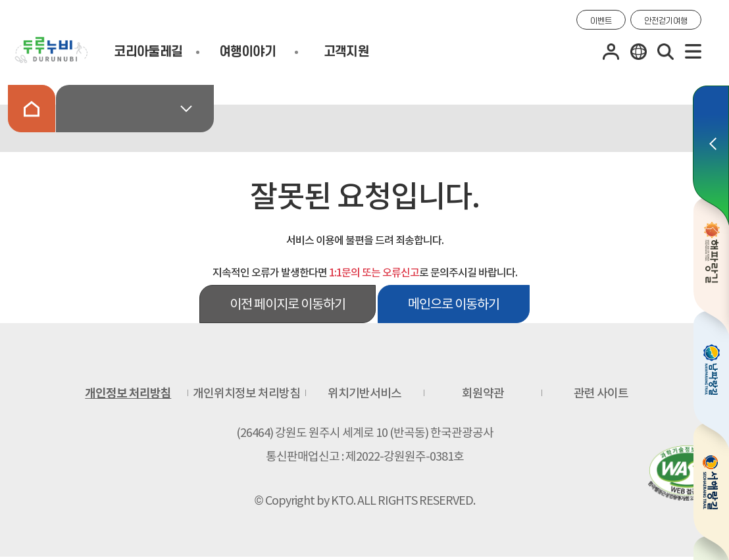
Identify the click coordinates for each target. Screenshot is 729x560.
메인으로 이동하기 (454, 304)
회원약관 (483, 393)
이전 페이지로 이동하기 (288, 304)
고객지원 (346, 52)
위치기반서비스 (364, 393)
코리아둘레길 (148, 52)
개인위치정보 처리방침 (246, 393)
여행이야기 (247, 52)
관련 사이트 (601, 393)
